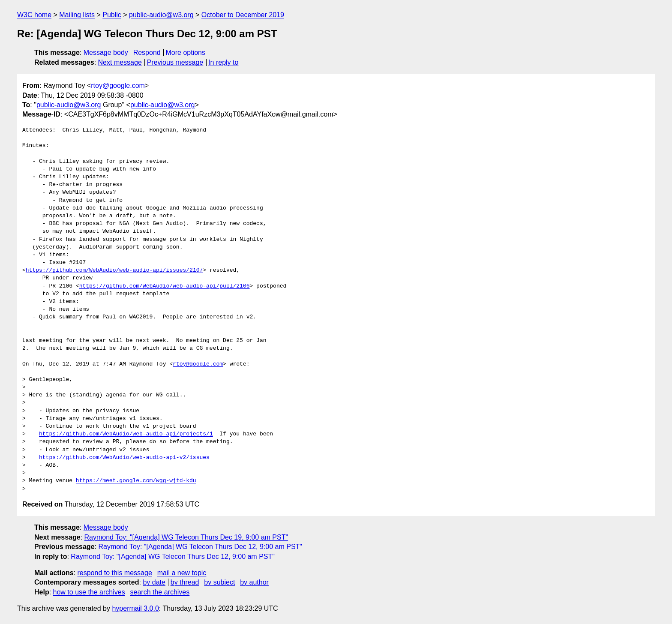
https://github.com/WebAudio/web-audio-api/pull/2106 (165, 286)
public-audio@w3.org (161, 15)
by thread (185, 582)
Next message (120, 62)
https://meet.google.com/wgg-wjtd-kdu (136, 481)
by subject (219, 582)
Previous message (175, 62)
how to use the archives (89, 592)
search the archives (160, 592)
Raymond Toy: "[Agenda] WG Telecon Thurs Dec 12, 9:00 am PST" (200, 547)
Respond (147, 52)
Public (112, 15)
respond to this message (114, 573)
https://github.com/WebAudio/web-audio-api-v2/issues (124, 458)
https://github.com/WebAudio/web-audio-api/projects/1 (126, 434)
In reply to (223, 62)
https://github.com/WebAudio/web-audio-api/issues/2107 (114, 270)
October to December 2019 (243, 15)
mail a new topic (182, 573)
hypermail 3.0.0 (135, 608)
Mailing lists (77, 15)
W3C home (34, 15)
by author (254, 582)
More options (186, 52)
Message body (106, 52)
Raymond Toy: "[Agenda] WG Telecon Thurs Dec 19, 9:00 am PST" (186, 537)
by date (154, 582)
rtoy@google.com (118, 85)
